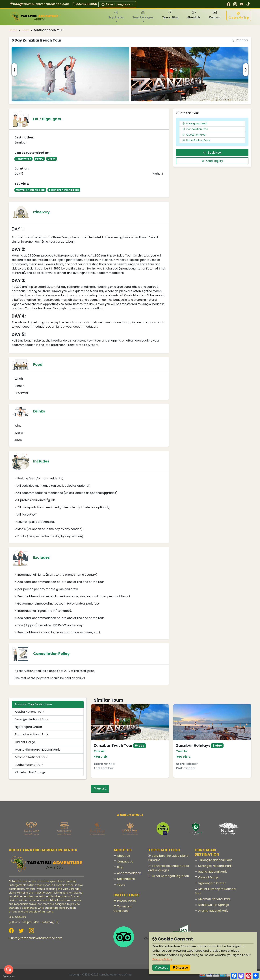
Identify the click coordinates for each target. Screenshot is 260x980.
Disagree (180, 968)
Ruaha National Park (29, 765)
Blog (120, 867)
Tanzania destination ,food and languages (169, 868)
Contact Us (125, 861)
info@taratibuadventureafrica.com (41, 4)
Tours (25, 30)
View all (100, 789)
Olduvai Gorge (25, 742)
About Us (123, 856)
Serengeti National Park (32, 719)
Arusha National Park (30, 712)
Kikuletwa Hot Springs (30, 772)
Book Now (212, 153)
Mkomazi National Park (31, 757)
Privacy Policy (162, 959)
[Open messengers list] (9, 970)
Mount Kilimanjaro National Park (37, 750)
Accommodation (129, 873)
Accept (161, 968)
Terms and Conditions (123, 909)
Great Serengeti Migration (170, 876)
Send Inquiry (212, 161)
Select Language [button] (116, 4)
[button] (116, 17)
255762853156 (86, 4)
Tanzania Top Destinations (33, 704)
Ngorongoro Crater (29, 727)
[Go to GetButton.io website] (9, 976)
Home (13, 30)
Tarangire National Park (32, 734)
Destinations (125, 879)
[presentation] (14, 70)
